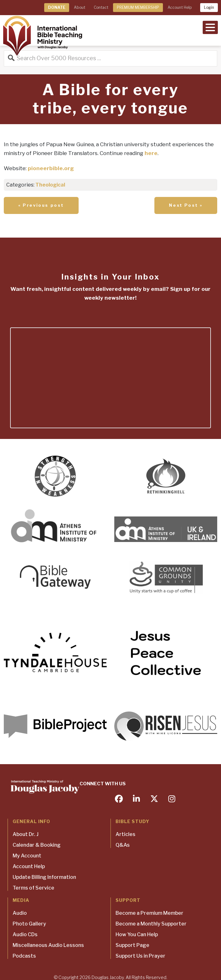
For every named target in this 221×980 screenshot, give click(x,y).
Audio (20, 913)
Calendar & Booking (37, 845)
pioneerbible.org (51, 168)
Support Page (132, 945)
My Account (27, 856)
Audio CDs (25, 934)
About (80, 7)
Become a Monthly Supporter (151, 924)
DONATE (57, 7)
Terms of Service (33, 888)
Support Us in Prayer (140, 956)
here (151, 153)
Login (209, 7)
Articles (125, 834)
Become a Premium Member (149, 913)
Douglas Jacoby (108, 977)
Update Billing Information (44, 877)
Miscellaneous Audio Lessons (48, 945)
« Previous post (41, 205)
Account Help (180, 7)
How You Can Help (137, 934)
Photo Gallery (29, 924)
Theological (50, 185)
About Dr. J (26, 834)
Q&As (123, 845)
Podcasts (24, 956)
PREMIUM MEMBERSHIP (138, 7)
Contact (101, 7)
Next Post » (186, 205)
